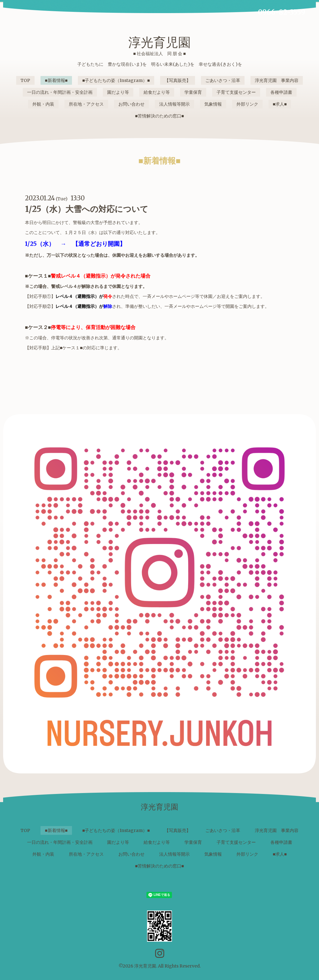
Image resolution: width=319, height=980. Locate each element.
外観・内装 (43, 104)
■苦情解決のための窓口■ (160, 116)
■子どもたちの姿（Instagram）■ (116, 80)
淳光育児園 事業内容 (277, 80)
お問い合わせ (131, 104)
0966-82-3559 (282, 12)
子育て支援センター (236, 92)
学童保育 (193, 92)
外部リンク (247, 104)
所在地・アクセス (86, 104)
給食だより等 (157, 92)
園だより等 (118, 92)
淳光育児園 (159, 42)
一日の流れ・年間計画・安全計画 (60, 92)
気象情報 (213, 104)
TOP (25, 80)
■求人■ (280, 104)
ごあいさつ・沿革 (223, 80)
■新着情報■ (56, 80)
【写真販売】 (178, 80)
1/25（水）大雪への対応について (87, 209)
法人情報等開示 (174, 104)
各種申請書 (281, 92)
